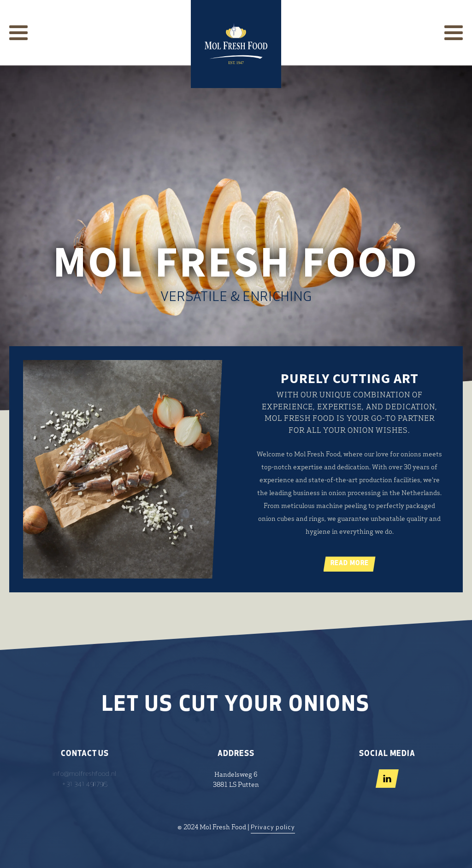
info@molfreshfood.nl (85, 774)
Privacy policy (273, 828)
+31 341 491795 (85, 784)
